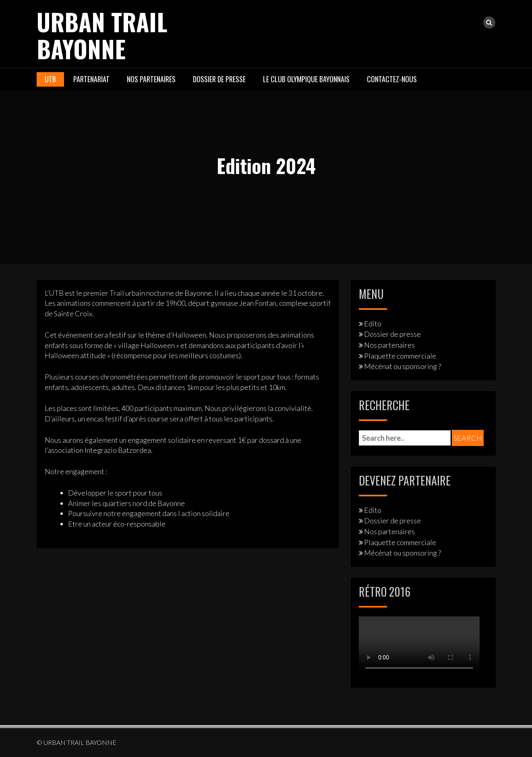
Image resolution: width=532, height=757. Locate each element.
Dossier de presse (219, 79)
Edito (373, 323)
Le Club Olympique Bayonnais (306, 79)
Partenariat (91, 79)
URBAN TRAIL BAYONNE (104, 34)
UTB (50, 79)
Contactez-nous (392, 79)
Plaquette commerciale (400, 355)
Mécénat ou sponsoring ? (403, 366)
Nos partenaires (151, 79)
